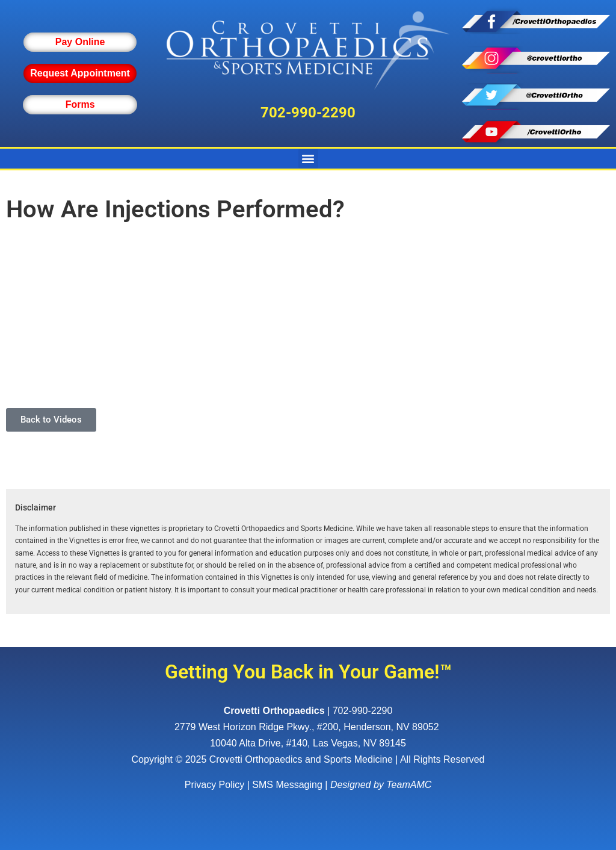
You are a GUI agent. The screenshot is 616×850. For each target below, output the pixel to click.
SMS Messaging (287, 785)
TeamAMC (409, 785)
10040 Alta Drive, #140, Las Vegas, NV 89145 (308, 743)
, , (308, 727)
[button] (308, 159)
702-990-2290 (308, 113)
